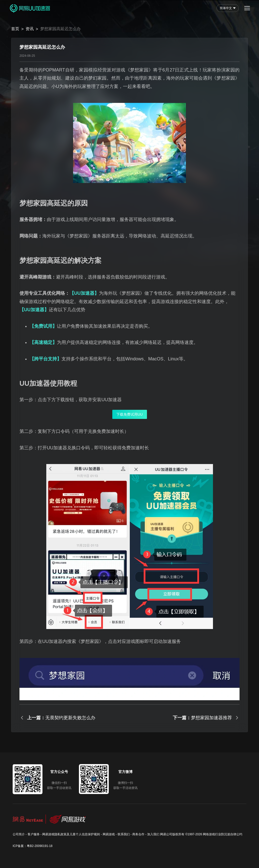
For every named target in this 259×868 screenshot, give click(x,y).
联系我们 (124, 834)
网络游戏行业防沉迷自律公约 (223, 834)
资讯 (30, 29)
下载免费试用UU (129, 414)
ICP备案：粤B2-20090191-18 (33, 846)
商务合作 (138, 834)
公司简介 (19, 834)
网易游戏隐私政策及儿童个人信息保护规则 (71, 834)
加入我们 (153, 834)
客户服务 (34, 834)
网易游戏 (109, 834)
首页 (15, 29)
